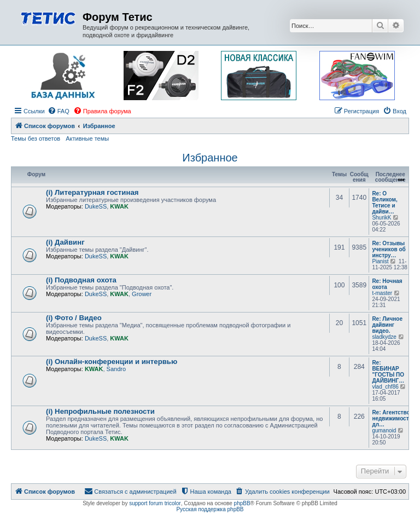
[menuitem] (59, 111)
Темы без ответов (36, 138)
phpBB (242, 503)
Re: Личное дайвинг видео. (387, 325)
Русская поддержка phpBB (210, 509)
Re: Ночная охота (387, 284)
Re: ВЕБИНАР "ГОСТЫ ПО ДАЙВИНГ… (388, 372)
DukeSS (96, 206)
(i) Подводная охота (81, 280)
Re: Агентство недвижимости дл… (392, 418)
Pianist (380, 261)
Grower (142, 294)
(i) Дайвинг (65, 242)
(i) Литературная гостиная (92, 192)
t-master (382, 293)
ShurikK (381, 218)
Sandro (116, 369)
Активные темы (87, 138)
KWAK (119, 206)
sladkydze (384, 337)
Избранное (210, 158)
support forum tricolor (155, 503)
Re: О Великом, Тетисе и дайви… (384, 203)
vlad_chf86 (385, 387)
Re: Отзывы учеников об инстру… (389, 249)
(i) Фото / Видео (74, 318)
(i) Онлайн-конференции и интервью (112, 362)
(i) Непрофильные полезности (100, 411)
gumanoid (384, 430)
